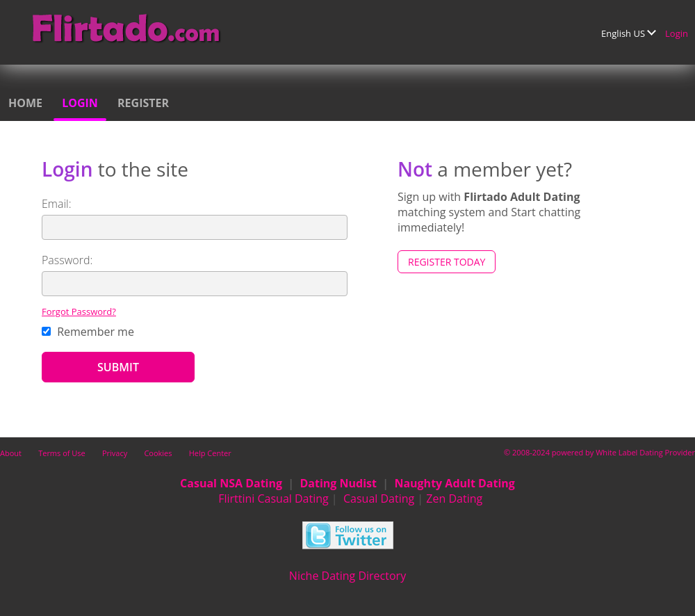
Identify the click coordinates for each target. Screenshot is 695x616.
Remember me (88, 332)
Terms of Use (62, 453)
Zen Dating (454, 499)
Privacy (115, 453)
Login (677, 33)
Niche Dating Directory (347, 576)
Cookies (158, 453)
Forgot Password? (79, 311)
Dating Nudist (338, 483)
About (11, 453)
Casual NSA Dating (231, 483)
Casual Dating (379, 499)
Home (25, 103)
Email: (57, 204)
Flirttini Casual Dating (273, 499)
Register (143, 103)
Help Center (210, 453)
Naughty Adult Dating (455, 483)
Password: (67, 260)
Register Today (447, 262)
